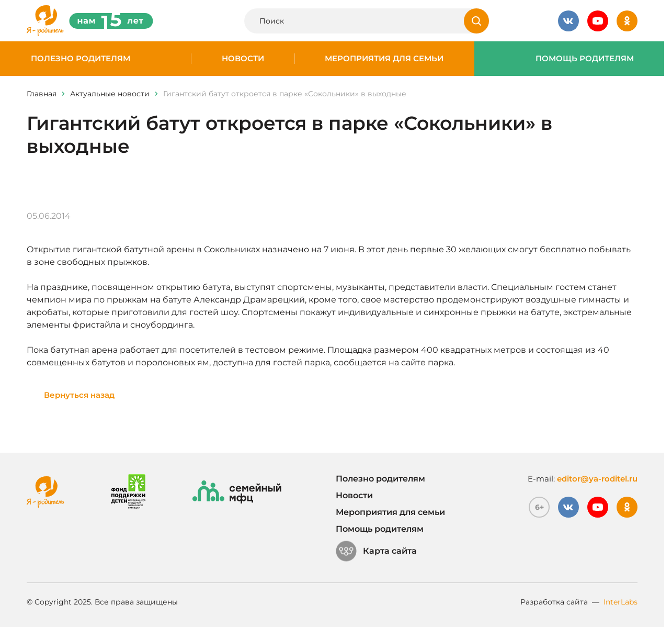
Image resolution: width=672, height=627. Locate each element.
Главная (42, 94)
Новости (243, 59)
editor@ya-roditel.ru (597, 479)
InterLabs (620, 602)
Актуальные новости (110, 94)
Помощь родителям (585, 59)
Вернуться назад (79, 395)
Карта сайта (376, 551)
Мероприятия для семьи (384, 59)
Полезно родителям (81, 59)
